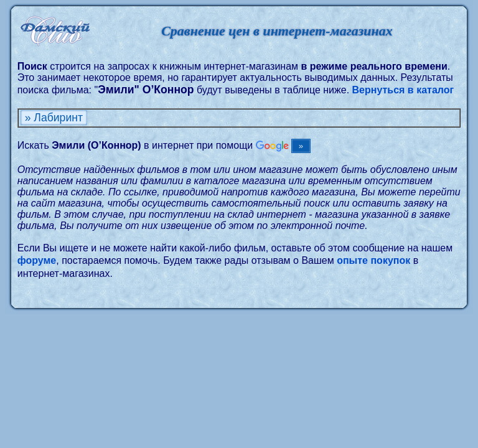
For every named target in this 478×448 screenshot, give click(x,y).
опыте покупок (373, 260)
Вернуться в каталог (403, 90)
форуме (37, 260)
